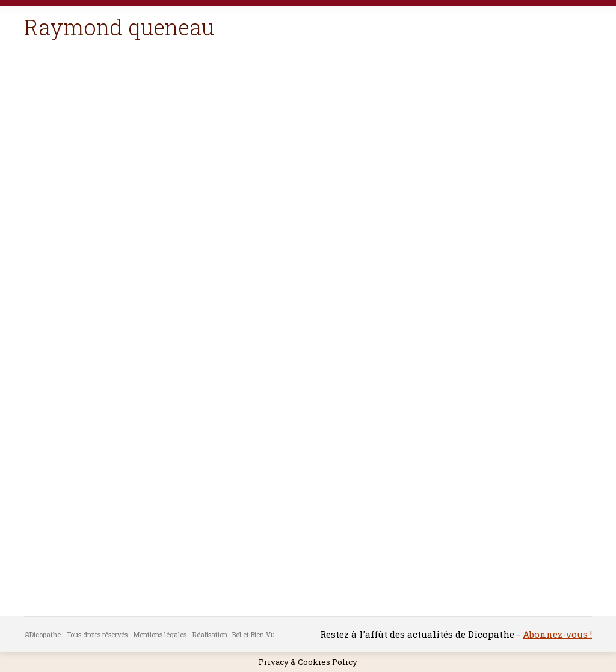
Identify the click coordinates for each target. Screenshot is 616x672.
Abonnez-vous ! (557, 634)
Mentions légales (160, 634)
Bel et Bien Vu (254, 634)
